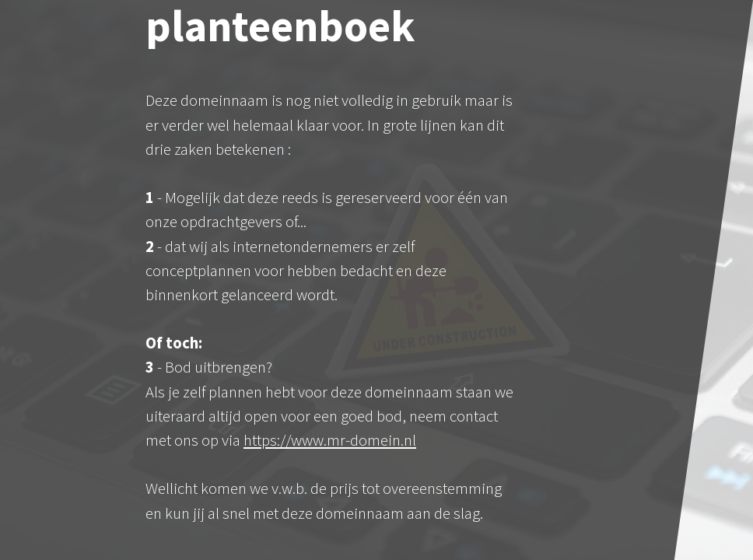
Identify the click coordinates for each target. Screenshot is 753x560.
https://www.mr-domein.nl (330, 440)
